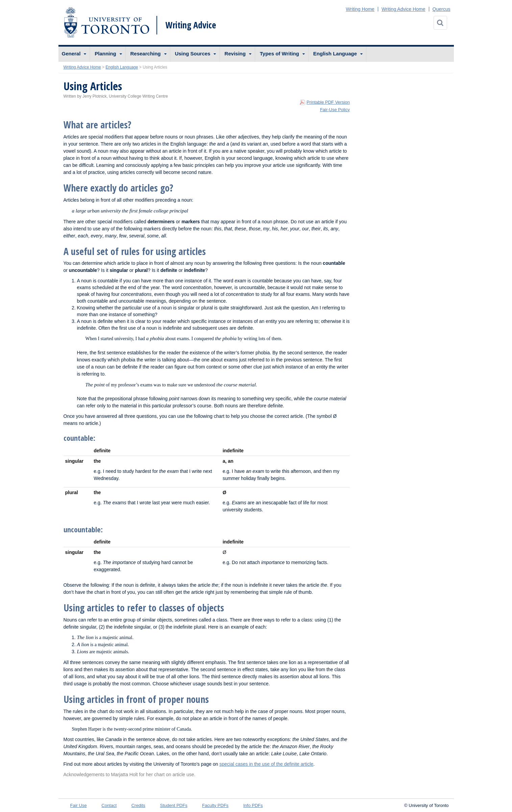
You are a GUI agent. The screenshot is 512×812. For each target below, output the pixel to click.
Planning (105, 54)
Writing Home (360, 9)
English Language (335, 54)
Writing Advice (191, 25)
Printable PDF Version (328, 102)
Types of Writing (279, 54)
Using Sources (192, 54)
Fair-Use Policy (335, 110)
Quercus (442, 9)
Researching (146, 54)
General (71, 54)
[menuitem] (74, 54)
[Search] (440, 23)
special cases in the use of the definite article (266, 764)
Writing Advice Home (404, 9)
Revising (235, 54)
